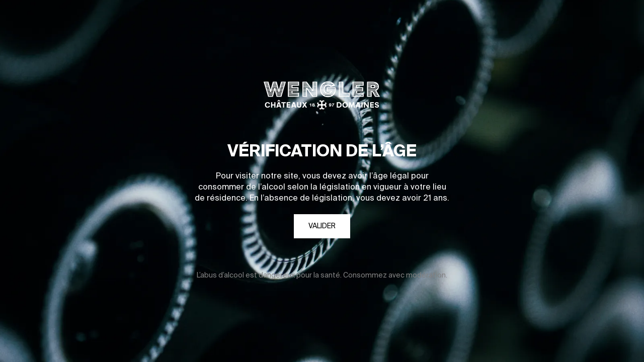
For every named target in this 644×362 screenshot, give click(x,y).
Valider (322, 226)
